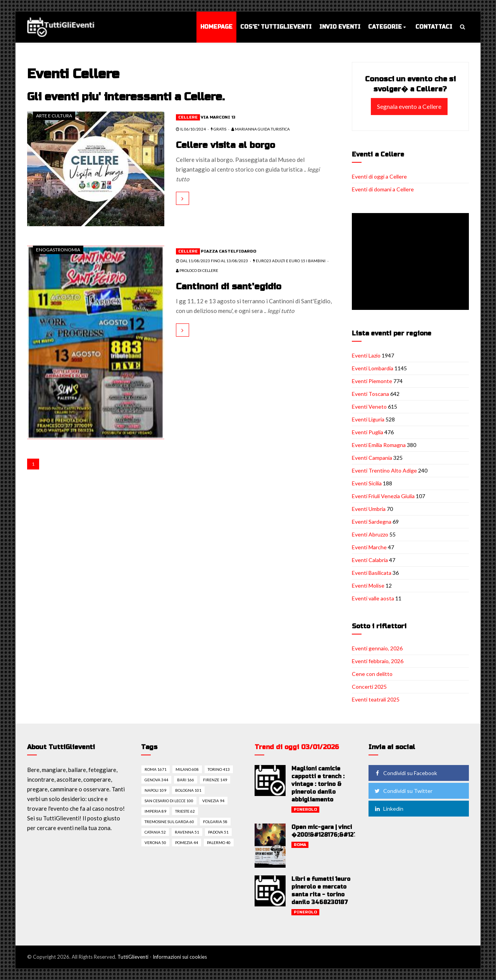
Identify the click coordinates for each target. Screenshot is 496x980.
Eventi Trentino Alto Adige (384, 470)
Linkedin (388, 809)
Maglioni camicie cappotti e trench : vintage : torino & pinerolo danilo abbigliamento (318, 784)
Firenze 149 (215, 780)
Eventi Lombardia (373, 368)
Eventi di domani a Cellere (383, 189)
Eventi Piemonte (372, 381)
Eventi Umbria (369, 509)
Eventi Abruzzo (370, 534)
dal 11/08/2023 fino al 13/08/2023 (212, 261)
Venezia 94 (213, 801)
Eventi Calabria (370, 560)
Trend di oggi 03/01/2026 (297, 747)
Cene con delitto (372, 674)
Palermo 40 (219, 842)
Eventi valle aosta (373, 598)
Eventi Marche (369, 547)
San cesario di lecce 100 (169, 801)
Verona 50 (155, 842)
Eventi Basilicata (372, 573)
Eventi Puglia (368, 432)
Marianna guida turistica (261, 129)
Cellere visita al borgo (226, 145)
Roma (300, 845)
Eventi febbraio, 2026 (378, 661)
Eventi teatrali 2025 (376, 699)
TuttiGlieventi (133, 957)
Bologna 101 (188, 790)
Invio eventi (340, 27)
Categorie (385, 27)
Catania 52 (155, 832)
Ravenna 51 (187, 832)
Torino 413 (219, 769)
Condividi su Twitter (403, 791)
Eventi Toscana (370, 394)
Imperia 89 (155, 811)
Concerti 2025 (369, 687)
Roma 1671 (156, 769)
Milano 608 (187, 769)
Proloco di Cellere (197, 270)
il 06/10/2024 (191, 129)
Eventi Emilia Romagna (379, 445)
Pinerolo (305, 810)
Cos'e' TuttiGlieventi (276, 27)
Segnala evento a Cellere (409, 106)
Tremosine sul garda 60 (169, 822)
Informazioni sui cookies (180, 957)
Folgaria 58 (215, 822)
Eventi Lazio (366, 355)
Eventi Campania (372, 458)
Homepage (216, 27)
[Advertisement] (412, 262)
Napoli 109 (155, 790)
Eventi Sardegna (372, 522)
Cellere (188, 117)
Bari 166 (186, 780)
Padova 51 (218, 832)
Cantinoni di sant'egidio (229, 287)
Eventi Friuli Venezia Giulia (383, 496)
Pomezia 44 (187, 842)
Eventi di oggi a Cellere (379, 176)
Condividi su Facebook (405, 773)
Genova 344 (156, 780)
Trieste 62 (185, 811)
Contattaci (434, 27)
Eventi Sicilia (367, 483)
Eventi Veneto (369, 407)
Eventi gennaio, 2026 (377, 648)
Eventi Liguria (368, 419)
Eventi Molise (368, 585)
